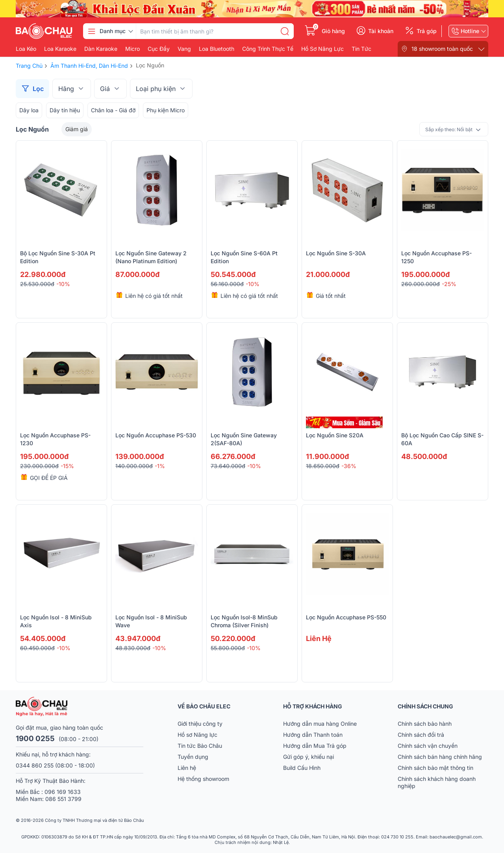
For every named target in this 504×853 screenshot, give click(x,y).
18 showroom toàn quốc (442, 49)
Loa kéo (26, 49)
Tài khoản (381, 31)
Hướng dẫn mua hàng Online (320, 724)
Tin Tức (361, 49)
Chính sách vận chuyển (428, 746)
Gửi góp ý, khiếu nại (309, 757)
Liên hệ (187, 768)
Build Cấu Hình (302, 768)
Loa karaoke (60, 49)
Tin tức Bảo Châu (200, 746)
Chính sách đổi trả (421, 735)
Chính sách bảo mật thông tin (435, 768)
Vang (184, 49)
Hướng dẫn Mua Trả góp (315, 746)
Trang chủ (29, 66)
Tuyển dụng (193, 757)
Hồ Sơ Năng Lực (322, 49)
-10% (63, 284)
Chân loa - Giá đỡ (113, 110)
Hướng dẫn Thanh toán (313, 735)
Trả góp (427, 31)
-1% (160, 466)
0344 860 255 (35, 765)
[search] (285, 31)
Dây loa (29, 110)
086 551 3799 (63, 799)
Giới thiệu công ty (200, 724)
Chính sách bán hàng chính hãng (440, 757)
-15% (67, 466)
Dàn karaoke (101, 49)
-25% (449, 284)
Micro (132, 49)
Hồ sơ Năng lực (197, 735)
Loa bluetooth (217, 49)
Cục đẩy (159, 49)
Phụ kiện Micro (166, 110)
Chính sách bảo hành (425, 724)
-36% (349, 466)
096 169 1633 (63, 792)
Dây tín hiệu (65, 110)
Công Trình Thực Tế (268, 49)
